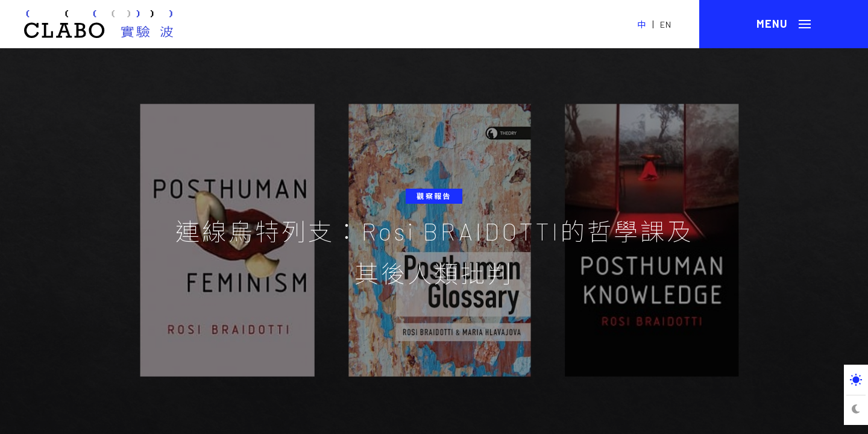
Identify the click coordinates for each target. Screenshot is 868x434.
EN (666, 24)
